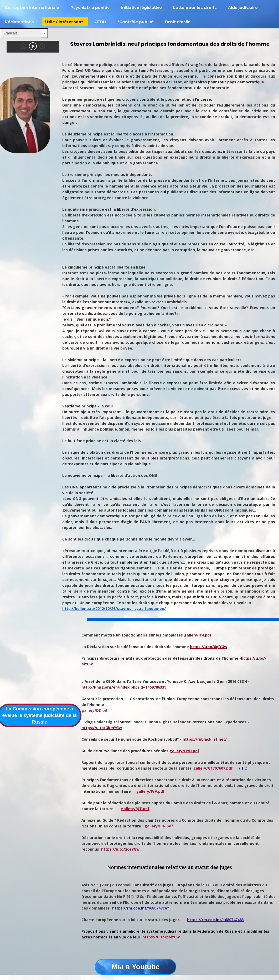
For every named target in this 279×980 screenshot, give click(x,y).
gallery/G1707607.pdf (213, 768)
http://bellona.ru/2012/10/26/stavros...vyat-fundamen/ (114, 608)
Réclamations (19, 22)
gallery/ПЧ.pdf (198, 635)
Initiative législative (141, 7)
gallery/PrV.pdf (150, 791)
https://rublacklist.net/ (205, 739)
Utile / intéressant (64, 22)
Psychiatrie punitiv (90, 7)
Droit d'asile (178, 22)
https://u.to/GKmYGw (102, 728)
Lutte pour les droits (195, 7)
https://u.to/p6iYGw (161, 937)
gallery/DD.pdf (95, 710)
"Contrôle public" (136, 22)
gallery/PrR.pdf (159, 826)
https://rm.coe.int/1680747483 (215, 920)
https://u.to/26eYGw (120, 849)
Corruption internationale (32, 7)
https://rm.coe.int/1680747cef (141, 908)
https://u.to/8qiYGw (209, 647)
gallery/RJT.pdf (135, 809)
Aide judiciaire (243, 7)
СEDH (100, 22)
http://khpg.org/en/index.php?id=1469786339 (124, 687)
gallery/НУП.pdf (184, 751)
